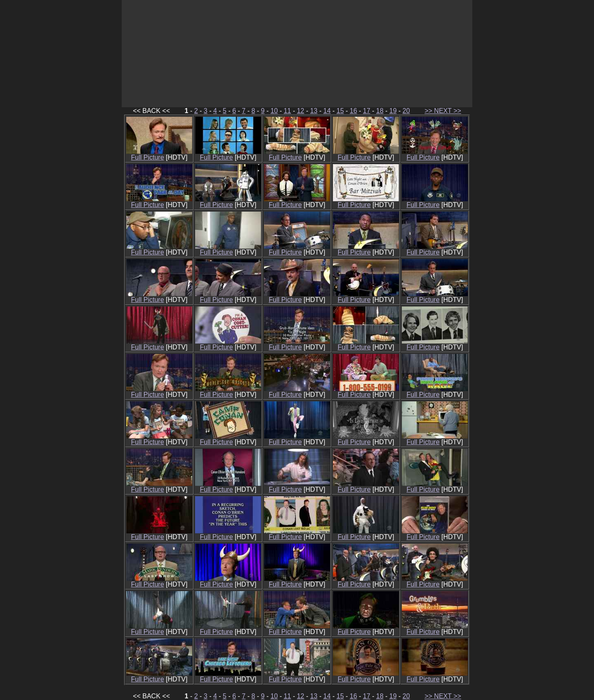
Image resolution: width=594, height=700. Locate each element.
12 (301, 111)
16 (354, 111)
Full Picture (159, 154)
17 (367, 111)
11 (288, 111)
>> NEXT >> (443, 111)
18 (380, 111)
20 (406, 111)
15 (340, 111)
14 (327, 111)
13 (314, 111)
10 (274, 111)
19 (393, 111)
